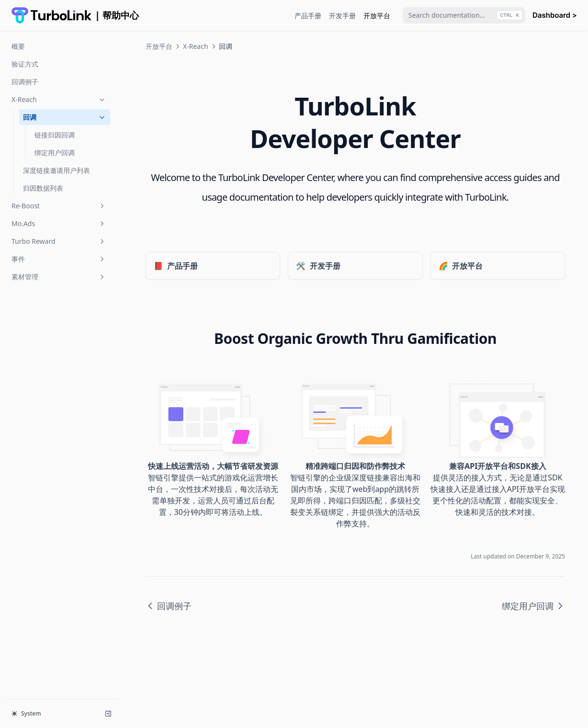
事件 (59, 259)
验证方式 (25, 64)
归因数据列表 (43, 188)
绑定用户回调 (55, 153)
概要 (18, 46)
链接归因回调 (55, 135)
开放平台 (377, 16)
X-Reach (59, 99)
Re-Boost (59, 206)
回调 (65, 117)
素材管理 (59, 277)
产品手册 (308, 16)
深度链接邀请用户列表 (57, 170)
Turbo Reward (59, 241)
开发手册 (342, 16)
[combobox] (464, 15)
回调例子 (25, 82)
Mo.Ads (59, 223)
